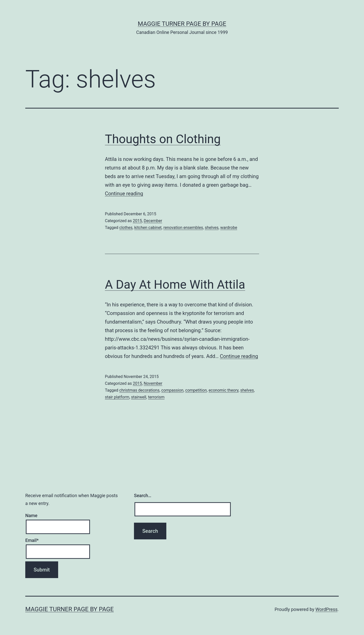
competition (196, 390)
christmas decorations (139, 390)
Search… (143, 495)
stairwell (139, 397)
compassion (172, 390)
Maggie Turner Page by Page (182, 24)
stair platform (117, 397)
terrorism (156, 397)
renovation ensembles (183, 228)
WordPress (326, 609)
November (153, 383)
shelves (212, 228)
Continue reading (124, 194)
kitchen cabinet (148, 228)
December (153, 221)
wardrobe (229, 228)
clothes (126, 228)
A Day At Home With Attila (175, 284)
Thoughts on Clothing (163, 139)
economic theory (223, 390)
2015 (137, 221)
